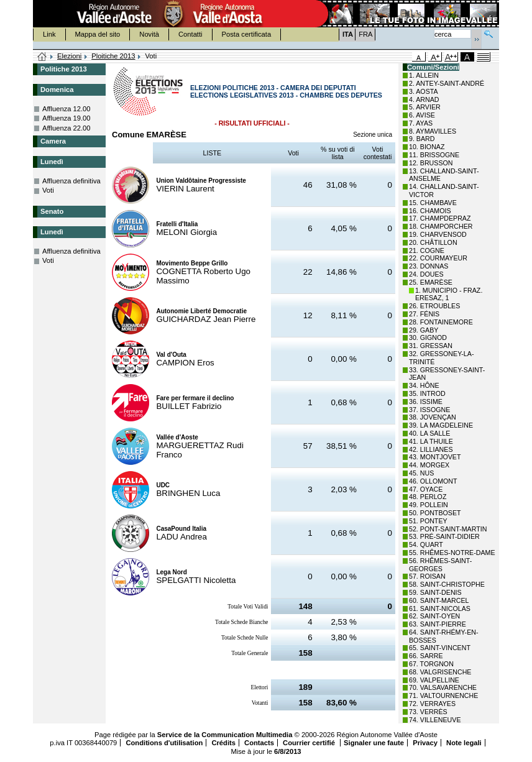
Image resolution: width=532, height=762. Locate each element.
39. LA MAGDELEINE (441, 425)
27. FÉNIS (424, 314)
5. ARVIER (425, 107)
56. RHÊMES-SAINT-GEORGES (440, 565)
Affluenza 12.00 (66, 109)
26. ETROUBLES (434, 306)
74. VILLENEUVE (435, 720)
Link (49, 34)
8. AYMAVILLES (433, 131)
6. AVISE (422, 115)
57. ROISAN (427, 576)
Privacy (425, 743)
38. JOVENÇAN (433, 417)
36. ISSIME (426, 402)
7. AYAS (421, 123)
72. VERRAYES (432, 704)
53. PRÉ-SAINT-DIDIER (444, 536)
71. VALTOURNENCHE (443, 695)
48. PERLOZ (428, 497)
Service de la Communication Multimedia (225, 735)
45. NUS (421, 473)
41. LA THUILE (431, 441)
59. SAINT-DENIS (435, 592)
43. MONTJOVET (435, 457)
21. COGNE (427, 250)
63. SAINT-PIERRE (438, 624)
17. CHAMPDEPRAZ (440, 218)
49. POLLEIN (429, 505)
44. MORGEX (429, 465)
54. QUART (426, 544)
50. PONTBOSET (435, 513)
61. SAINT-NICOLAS (440, 608)
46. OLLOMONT (433, 481)
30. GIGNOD (428, 337)
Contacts (259, 743)
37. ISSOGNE (429, 410)
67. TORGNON (431, 664)
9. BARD (422, 139)
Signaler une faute (374, 743)
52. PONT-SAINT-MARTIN (448, 529)
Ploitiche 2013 (113, 56)
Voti (48, 190)
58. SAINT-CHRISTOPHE (447, 584)
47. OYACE (426, 489)
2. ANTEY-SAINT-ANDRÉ (447, 83)
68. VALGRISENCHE (440, 672)
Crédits (223, 743)
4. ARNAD (424, 99)
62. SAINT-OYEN (434, 616)
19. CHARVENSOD (438, 234)
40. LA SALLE (429, 433)
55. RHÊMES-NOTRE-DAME (452, 553)
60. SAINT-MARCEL (439, 600)
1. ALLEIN (424, 75)
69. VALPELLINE (434, 680)
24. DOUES (426, 274)
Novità (149, 34)
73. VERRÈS (428, 712)
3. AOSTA (424, 91)
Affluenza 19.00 (66, 118)
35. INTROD (427, 393)
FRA (365, 34)
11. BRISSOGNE (434, 155)
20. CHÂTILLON (433, 242)
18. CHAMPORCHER (441, 226)
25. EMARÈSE (431, 282)
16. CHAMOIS (430, 211)
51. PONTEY (428, 521)
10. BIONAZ (427, 147)
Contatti (190, 34)
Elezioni (69, 56)
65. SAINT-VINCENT (440, 648)
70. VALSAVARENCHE (443, 687)
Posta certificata (247, 34)
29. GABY (424, 330)
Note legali (464, 743)
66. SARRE (426, 656)
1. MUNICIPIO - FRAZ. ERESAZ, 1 (449, 294)
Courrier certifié (310, 743)
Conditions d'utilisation (164, 743)
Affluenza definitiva (71, 181)
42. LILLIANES (431, 449)
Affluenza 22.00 (66, 128)
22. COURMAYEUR (438, 258)
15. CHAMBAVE (433, 203)
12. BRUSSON (431, 163)
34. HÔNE (424, 385)
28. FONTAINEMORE (441, 322)
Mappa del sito (98, 34)
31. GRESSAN (431, 346)
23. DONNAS (429, 266)
